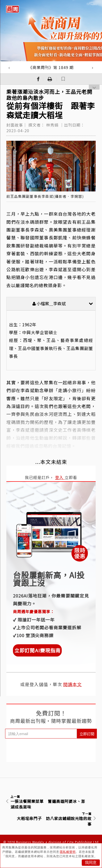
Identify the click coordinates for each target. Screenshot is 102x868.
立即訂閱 (87, 734)
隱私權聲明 (68, 852)
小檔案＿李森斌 (63, 303)
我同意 (91, 862)
